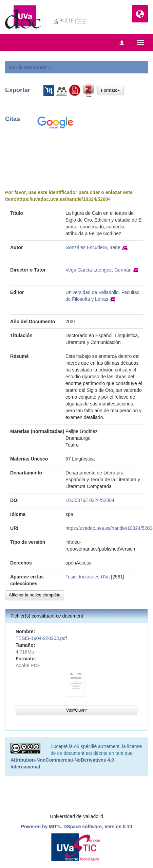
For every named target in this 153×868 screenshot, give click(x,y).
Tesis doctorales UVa (88, 577)
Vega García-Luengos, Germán (99, 270)
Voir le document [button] (30, 67)
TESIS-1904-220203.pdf (41, 638)
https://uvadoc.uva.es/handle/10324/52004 (63, 199)
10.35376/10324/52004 (90, 500)
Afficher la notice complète (35, 595)
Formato (111, 90)
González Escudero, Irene (93, 247)
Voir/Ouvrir (76, 710)
